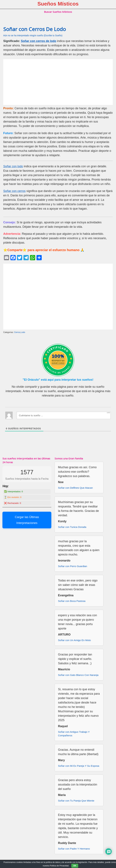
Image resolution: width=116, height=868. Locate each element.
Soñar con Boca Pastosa (72, 601)
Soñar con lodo (13, 166)
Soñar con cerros (14, 191)
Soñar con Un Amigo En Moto (74, 640)
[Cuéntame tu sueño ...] (64, 415)
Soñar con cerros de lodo (39, 41)
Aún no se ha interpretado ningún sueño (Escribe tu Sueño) (33, 36)
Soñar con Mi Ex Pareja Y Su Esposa (79, 766)
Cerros (17, 332)
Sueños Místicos (58, 4)
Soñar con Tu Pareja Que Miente (76, 801)
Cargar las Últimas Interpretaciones (27, 520)
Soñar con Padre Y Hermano (74, 849)
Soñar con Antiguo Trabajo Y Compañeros (74, 734)
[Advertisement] (58, 82)
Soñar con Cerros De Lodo (35, 29)
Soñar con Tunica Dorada (72, 527)
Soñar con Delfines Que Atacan (75, 488)
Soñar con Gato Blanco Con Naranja (78, 675)
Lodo (23, 332)
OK (75, 866)
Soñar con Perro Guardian (73, 566)
